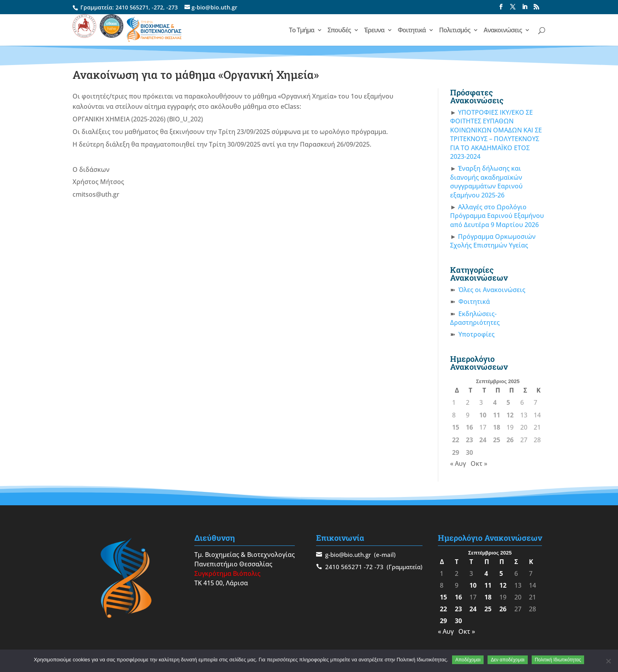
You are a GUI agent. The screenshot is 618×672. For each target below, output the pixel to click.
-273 (172, 7)
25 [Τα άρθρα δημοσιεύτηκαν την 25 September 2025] (497, 440)
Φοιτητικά (412, 31)
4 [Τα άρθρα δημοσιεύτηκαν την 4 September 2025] (495, 402)
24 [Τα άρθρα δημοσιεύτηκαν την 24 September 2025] (483, 440)
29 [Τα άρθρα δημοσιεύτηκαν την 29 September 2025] (456, 452)
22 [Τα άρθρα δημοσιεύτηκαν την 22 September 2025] (456, 440)
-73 (379, 567)
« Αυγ (458, 464)
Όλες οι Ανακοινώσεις (492, 290)
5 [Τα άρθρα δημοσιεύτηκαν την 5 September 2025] (508, 402)
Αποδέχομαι (468, 660)
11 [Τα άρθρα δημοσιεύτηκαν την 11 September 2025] (497, 415)
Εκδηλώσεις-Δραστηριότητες (475, 318)
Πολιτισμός (455, 31)
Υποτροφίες (477, 334)
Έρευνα (374, 31)
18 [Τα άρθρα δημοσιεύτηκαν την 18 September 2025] (497, 427)
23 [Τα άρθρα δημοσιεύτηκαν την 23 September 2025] (469, 440)
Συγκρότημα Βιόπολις (227, 573)
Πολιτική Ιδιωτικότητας (558, 660)
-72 (368, 567)
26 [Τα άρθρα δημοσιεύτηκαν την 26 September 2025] (510, 440)
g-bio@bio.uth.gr (348, 555)
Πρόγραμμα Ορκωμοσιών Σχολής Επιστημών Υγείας (493, 241)
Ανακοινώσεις (503, 31)
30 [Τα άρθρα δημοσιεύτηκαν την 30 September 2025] (469, 452)
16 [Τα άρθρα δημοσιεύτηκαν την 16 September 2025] (469, 427)
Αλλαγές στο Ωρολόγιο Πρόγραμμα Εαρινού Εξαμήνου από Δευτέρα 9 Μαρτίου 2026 (497, 216)
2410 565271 (132, 7)
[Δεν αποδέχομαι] (608, 661)
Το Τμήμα (302, 31)
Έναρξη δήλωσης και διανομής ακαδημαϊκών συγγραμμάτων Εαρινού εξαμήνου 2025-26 (486, 181)
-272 (157, 7)
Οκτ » (479, 464)
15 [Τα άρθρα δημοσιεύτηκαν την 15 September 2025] (456, 427)
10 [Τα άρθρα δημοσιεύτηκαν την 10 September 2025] (483, 415)
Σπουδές (339, 31)
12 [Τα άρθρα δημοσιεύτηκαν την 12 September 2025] (510, 415)
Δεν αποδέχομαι (508, 660)
